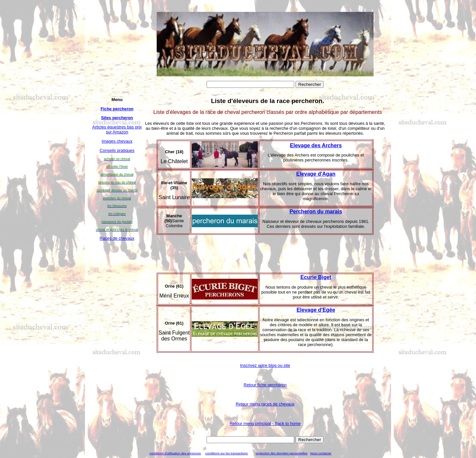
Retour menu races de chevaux (265, 404)
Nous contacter (321, 453)
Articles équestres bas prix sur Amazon (117, 129)
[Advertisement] (117, 344)
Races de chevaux (117, 238)
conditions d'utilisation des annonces (175, 453)
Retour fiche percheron (265, 385)
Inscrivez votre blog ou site (265, 365)
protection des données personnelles (281, 453)
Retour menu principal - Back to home (265, 423)
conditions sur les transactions (227, 453)
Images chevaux (117, 141)
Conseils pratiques (117, 150)
